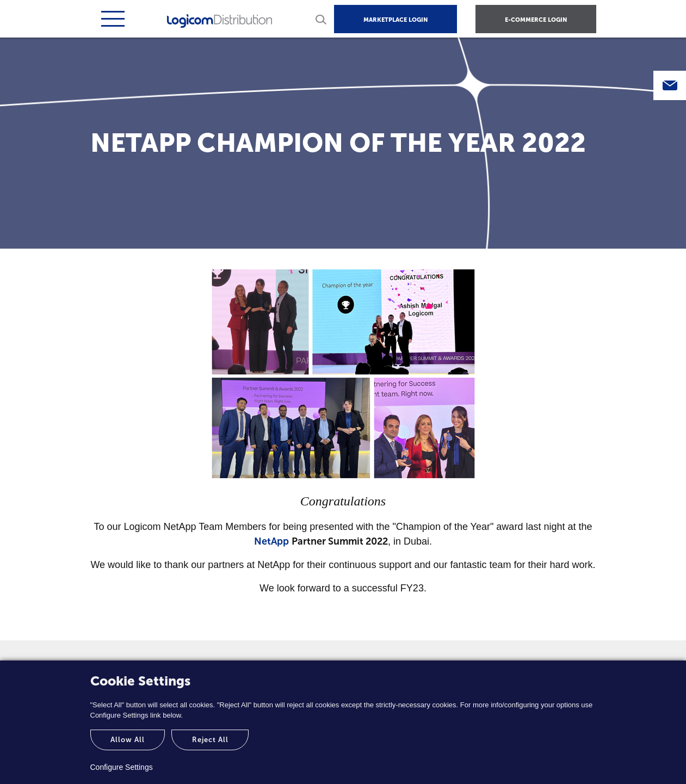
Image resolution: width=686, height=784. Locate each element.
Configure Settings (122, 767)
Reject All (210, 740)
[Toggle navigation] (112, 19)
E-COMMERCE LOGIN (536, 20)
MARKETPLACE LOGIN (395, 20)
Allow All (128, 740)
